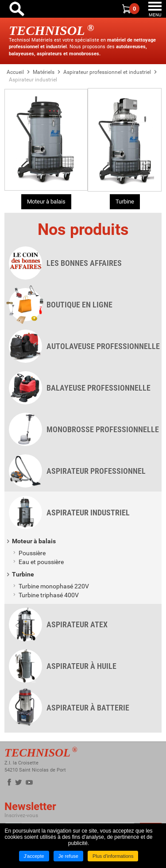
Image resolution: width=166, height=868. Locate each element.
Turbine (125, 202)
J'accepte (34, 856)
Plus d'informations (113, 856)
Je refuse (68, 856)
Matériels (44, 72)
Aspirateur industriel (33, 80)
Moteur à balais (46, 202)
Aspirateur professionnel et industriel (107, 72)
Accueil (15, 72)
